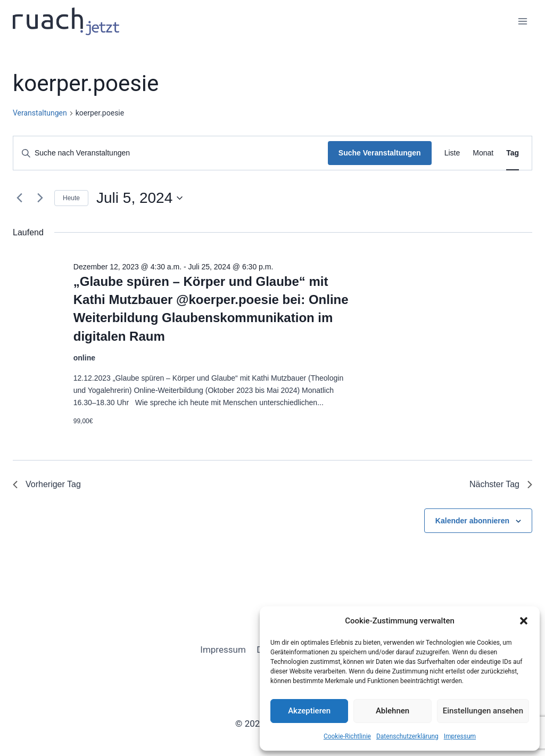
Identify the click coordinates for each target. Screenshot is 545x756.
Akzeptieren (309, 711)
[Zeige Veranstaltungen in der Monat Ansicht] (483, 153)
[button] (524, 621)
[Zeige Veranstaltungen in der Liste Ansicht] (452, 153)
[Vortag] (19, 198)
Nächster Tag (501, 484)
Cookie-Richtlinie (347, 736)
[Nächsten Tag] (40, 198)
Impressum (460, 736)
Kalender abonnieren (472, 521)
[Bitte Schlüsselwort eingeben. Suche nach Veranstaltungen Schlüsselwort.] (171, 153)
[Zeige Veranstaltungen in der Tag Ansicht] (513, 153)
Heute (71, 198)
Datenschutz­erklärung (407, 736)
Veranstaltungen (40, 113)
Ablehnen (393, 711)
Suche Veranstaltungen (380, 153)
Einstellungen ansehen (483, 711)
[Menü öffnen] (522, 21)
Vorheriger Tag (47, 484)
